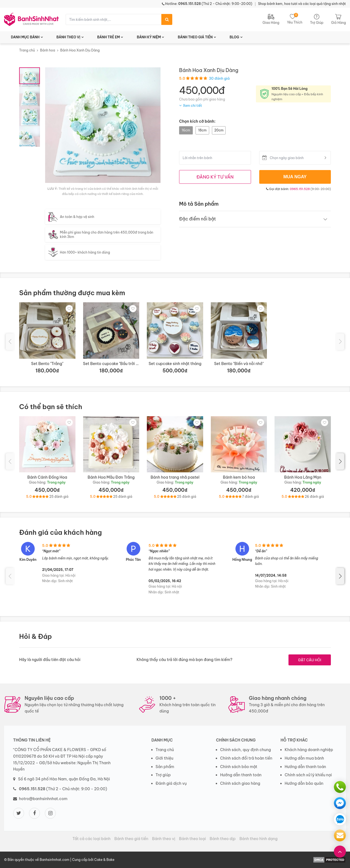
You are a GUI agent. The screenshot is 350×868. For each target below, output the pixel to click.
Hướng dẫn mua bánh (304, 758)
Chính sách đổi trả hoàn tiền (246, 758)
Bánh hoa (47, 50)
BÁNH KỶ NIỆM (149, 37)
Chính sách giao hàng (240, 783)
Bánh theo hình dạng (259, 839)
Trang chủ (27, 50)
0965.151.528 (300, 189)
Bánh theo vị (164, 839)
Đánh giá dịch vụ (171, 783)
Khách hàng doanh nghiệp (309, 750)
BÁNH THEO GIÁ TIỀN (195, 37)
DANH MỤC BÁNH (25, 37)
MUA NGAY (295, 177)
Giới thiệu (164, 758)
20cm (219, 130)
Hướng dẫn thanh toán (241, 775)
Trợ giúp (163, 775)
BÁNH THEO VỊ (68, 37)
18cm (202, 130)
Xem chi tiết (192, 106)
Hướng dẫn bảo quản (304, 783)
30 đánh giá (219, 78)
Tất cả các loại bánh (91, 839)
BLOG (234, 37)
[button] (340, 461)
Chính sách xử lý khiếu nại (308, 775)
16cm (186, 130)
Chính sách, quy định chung (246, 750)
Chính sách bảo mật (239, 767)
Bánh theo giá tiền (131, 839)
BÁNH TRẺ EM (109, 37)
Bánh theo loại (192, 839)
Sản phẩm (165, 767)
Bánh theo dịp (223, 839)
